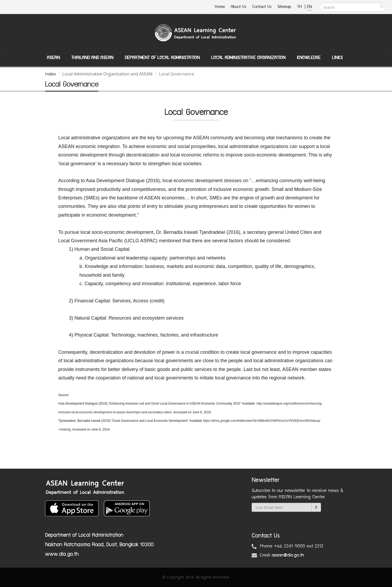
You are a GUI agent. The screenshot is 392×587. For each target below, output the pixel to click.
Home (220, 7)
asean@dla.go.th (288, 555)
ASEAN (53, 58)
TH (300, 7)
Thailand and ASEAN (92, 58)
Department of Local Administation (162, 58)
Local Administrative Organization (248, 58)
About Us (239, 7)
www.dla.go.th (62, 554)
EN (309, 7)
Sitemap (284, 7)
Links (337, 58)
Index (50, 74)
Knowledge (309, 58)
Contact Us (262, 7)
